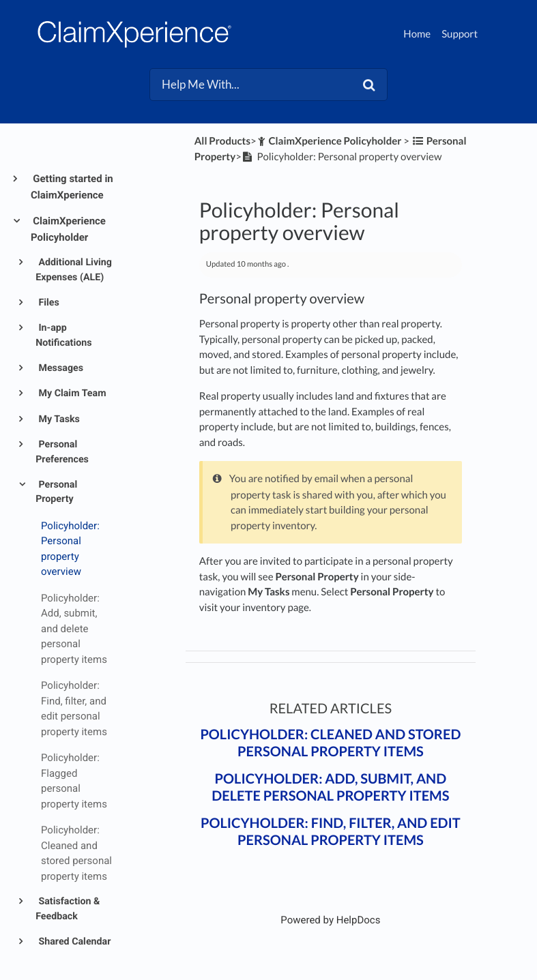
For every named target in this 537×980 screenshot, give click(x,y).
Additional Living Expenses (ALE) (74, 270)
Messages (60, 368)
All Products (222, 141)
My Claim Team (71, 394)
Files (48, 303)
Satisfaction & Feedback (68, 909)
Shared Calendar (74, 942)
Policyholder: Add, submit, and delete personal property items (330, 787)
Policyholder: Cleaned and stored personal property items (330, 743)
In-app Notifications (63, 335)
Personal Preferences (62, 452)
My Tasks (58, 419)
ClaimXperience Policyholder (68, 229)
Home (417, 34)
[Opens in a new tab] (330, 920)
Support (460, 34)
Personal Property (56, 492)
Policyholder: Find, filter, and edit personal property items (331, 832)
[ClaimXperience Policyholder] (329, 141)
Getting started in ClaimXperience (72, 187)
